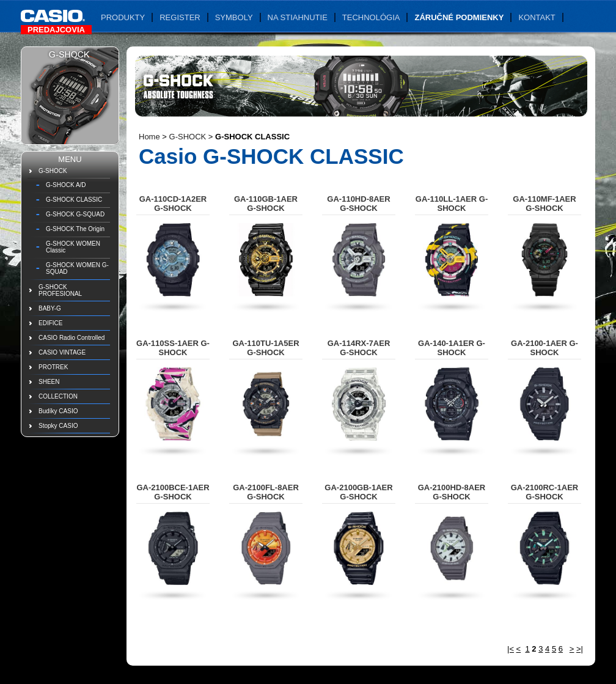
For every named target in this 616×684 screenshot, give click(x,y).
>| (580, 649)
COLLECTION (58, 396)
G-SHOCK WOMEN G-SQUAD (77, 268)
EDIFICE (50, 323)
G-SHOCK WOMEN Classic (73, 247)
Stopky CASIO (58, 426)
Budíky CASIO (58, 411)
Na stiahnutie (298, 17)
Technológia (371, 17)
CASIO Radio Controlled (71, 338)
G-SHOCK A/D (66, 185)
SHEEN (49, 382)
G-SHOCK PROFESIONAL (60, 290)
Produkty (123, 17)
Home (149, 137)
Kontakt (537, 17)
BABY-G (50, 308)
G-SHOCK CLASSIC (74, 200)
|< (511, 649)
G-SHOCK (53, 171)
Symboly (234, 17)
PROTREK (53, 367)
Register (180, 17)
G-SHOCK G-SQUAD (75, 214)
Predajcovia (56, 30)
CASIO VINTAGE (62, 352)
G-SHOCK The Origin (75, 229)
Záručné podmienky (459, 17)
